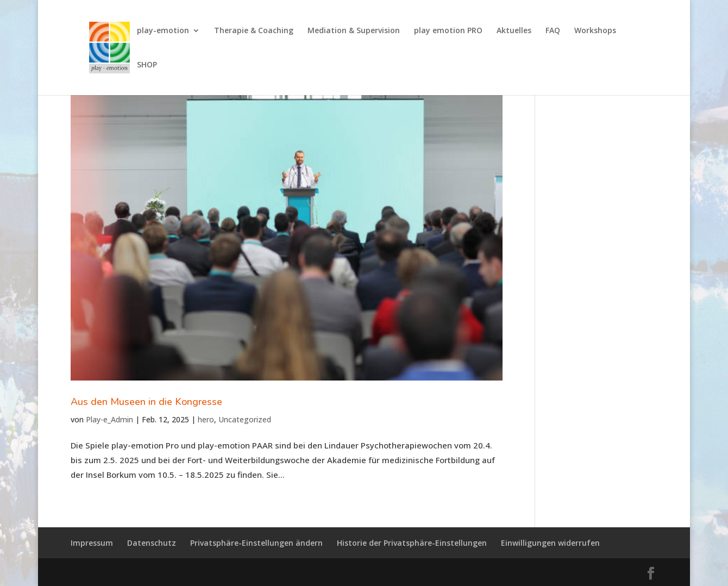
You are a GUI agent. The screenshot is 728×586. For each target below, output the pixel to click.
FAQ (553, 31)
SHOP (147, 65)
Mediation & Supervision (354, 31)
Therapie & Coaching (254, 31)
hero (206, 419)
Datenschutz (152, 543)
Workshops (595, 31)
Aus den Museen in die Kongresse (146, 402)
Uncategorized (245, 419)
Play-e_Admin (109, 419)
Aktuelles (514, 31)
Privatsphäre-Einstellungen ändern (256, 543)
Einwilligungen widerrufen (550, 543)
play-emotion (163, 31)
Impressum (92, 543)
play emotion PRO (448, 31)
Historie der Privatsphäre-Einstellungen (412, 543)
